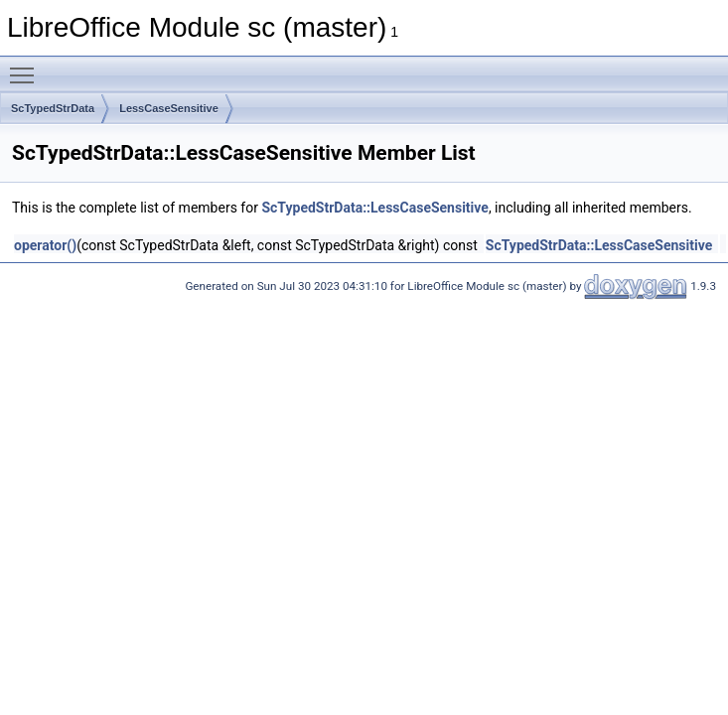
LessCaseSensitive (169, 108)
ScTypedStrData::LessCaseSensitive (374, 208)
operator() (45, 245)
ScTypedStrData (53, 108)
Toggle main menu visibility (27, 67)
